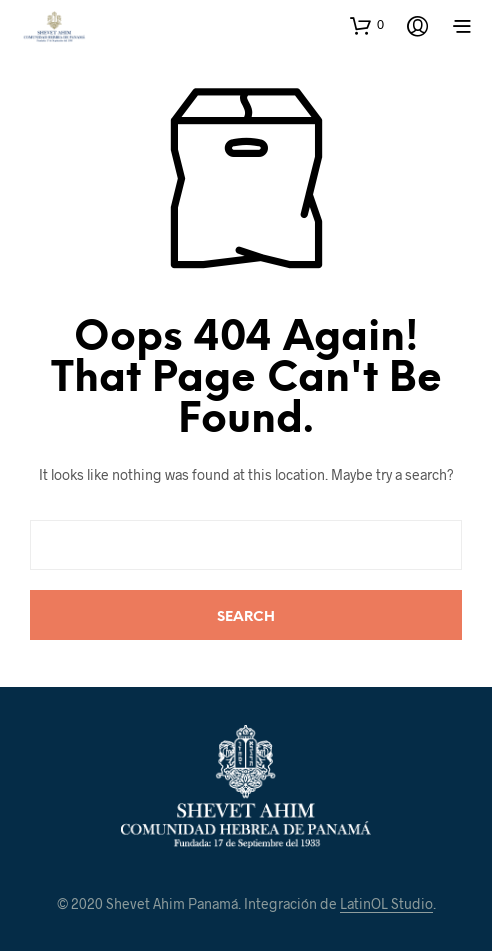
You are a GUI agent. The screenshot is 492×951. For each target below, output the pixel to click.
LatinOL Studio (386, 904)
